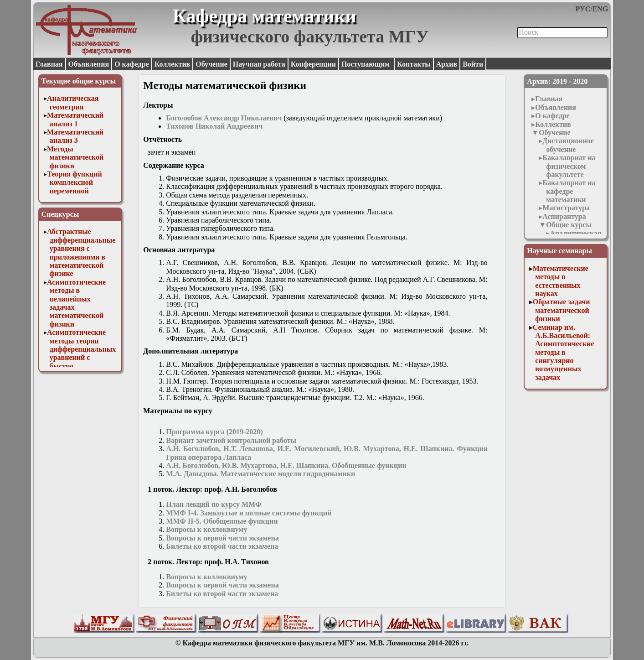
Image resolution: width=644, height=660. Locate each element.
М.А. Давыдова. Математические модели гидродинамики (260, 474)
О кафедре (131, 64)
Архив (447, 64)
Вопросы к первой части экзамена (222, 538)
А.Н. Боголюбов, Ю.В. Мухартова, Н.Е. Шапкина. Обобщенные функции (286, 465)
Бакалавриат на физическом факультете (569, 166)
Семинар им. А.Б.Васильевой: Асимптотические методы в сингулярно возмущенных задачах (564, 352)
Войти (473, 64)
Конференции (313, 64)
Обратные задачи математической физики (562, 310)
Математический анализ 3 (75, 136)
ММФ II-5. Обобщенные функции (222, 521)
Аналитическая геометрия (73, 102)
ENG (600, 9)
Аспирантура (564, 216)
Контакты (414, 64)
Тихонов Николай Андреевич (214, 126)
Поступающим (366, 64)
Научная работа (259, 64)
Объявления (89, 64)
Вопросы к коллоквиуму (206, 529)
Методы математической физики (75, 157)
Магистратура (566, 208)
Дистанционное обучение (568, 145)
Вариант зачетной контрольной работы (231, 440)
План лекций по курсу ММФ (214, 504)
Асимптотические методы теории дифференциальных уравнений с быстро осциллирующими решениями (81, 357)
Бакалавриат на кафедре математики (569, 191)
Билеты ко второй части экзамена (223, 546)
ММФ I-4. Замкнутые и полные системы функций (249, 513)
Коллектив (173, 64)
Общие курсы (569, 225)
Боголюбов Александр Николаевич (224, 118)
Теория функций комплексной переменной (75, 182)
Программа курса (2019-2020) (214, 432)
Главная (49, 64)
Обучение (211, 64)
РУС (583, 9)
